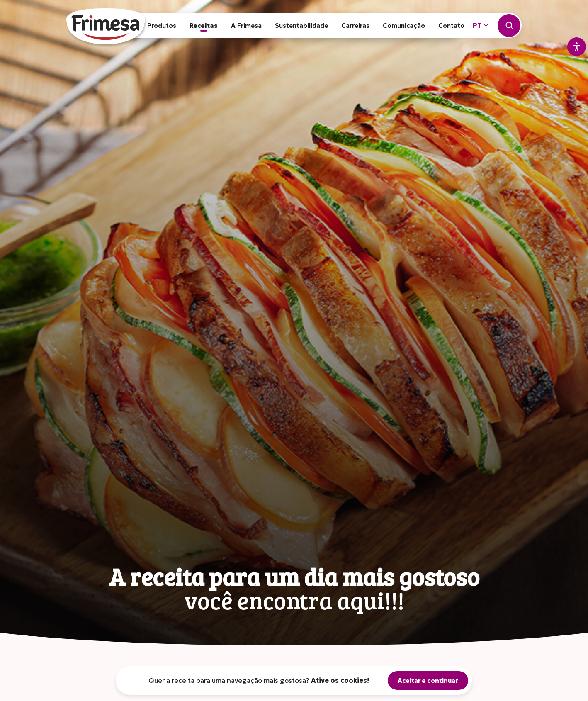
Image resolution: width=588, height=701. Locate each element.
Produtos (162, 26)
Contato (451, 26)
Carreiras (355, 26)
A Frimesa (246, 26)
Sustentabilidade (301, 26)
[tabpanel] (294, 323)
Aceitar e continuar (428, 680)
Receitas (204, 26)
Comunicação (404, 26)
